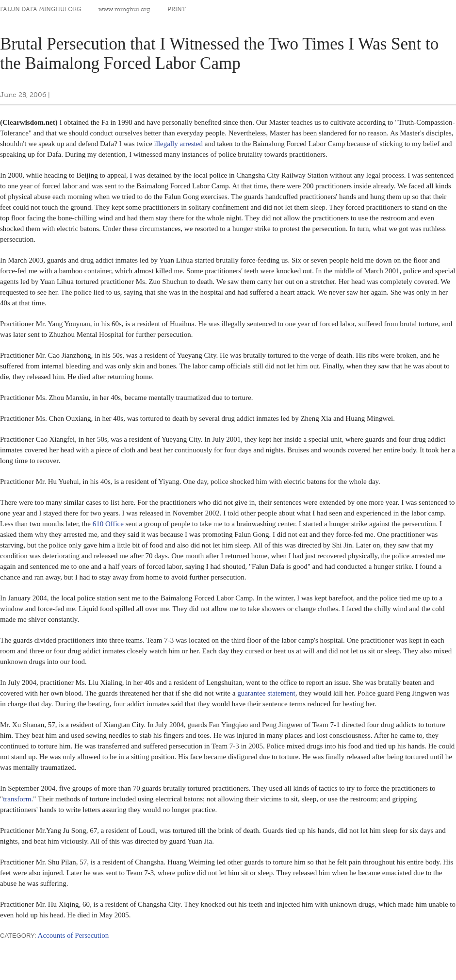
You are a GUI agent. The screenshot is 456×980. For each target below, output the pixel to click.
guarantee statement (266, 693)
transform (17, 799)
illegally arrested (179, 144)
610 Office (108, 524)
